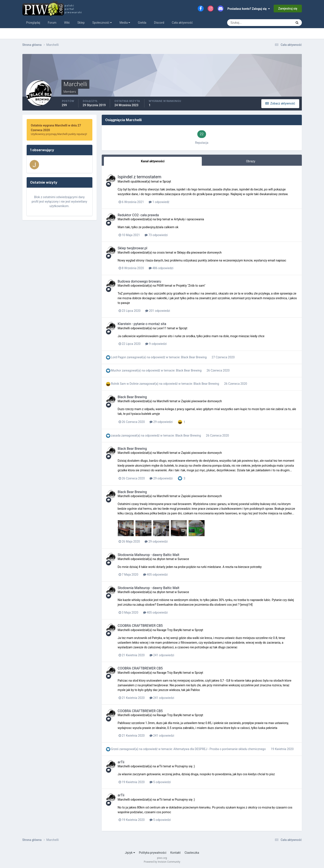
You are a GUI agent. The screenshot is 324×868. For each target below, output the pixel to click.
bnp (159, 219)
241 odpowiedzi (162, 655)
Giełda (142, 23)
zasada (116, 435)
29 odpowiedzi (161, 422)
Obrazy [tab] (251, 161)
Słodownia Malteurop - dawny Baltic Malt (149, 555)
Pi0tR (160, 286)
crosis (161, 253)
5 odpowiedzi (160, 782)
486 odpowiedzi (161, 268)
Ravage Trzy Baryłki (169, 630)
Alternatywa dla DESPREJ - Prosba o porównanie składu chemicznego (220, 749)
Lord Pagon (118, 357)
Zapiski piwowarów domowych (201, 401)
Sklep (81, 23)
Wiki (67, 23)
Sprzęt (167, 181)
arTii (121, 762)
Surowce (183, 559)
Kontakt (175, 853)
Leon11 (161, 328)
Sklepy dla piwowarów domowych (199, 253)
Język (130, 853)
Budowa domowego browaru (139, 281)
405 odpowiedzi (155, 575)
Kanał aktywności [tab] (153, 161)
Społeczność (102, 23)
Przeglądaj (33, 23)
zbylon (161, 559)
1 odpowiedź (159, 202)
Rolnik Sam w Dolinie (125, 384)
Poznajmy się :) (185, 766)
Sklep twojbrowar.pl (133, 248)
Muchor (116, 370)
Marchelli (124, 181)
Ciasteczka (192, 853)
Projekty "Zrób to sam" (191, 286)
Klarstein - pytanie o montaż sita (142, 324)
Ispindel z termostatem (140, 177)
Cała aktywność (182, 23)
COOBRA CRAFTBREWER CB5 (140, 626)
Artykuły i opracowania (189, 219)
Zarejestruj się (288, 9)
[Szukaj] (244, 23)
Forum (52, 23)
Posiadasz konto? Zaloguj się (249, 9)
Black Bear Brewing (194, 357)
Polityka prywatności (153, 853)
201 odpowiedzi (158, 311)
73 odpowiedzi (156, 235)
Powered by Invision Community (162, 862)
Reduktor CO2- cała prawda (138, 215)
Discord (159, 23)
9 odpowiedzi (156, 344)
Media (125, 23)
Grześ (115, 749)
